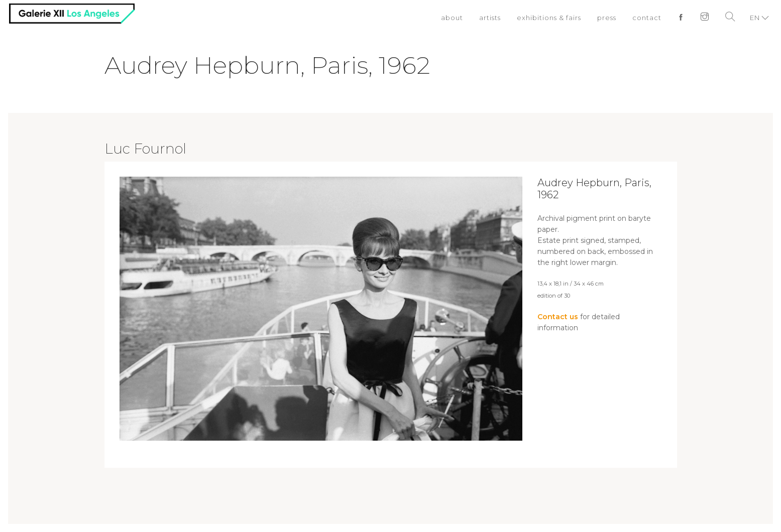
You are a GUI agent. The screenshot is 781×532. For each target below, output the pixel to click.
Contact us (558, 317)
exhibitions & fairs (549, 18)
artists (490, 18)
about (452, 18)
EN (755, 18)
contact (647, 18)
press (607, 18)
